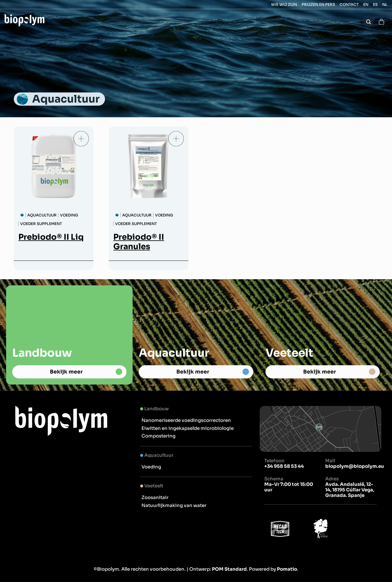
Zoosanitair (155, 497)
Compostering (158, 436)
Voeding (151, 467)
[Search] (369, 21)
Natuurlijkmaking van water (174, 505)
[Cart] (381, 21)
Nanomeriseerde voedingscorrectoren (186, 420)
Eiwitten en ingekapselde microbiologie (188, 428)
